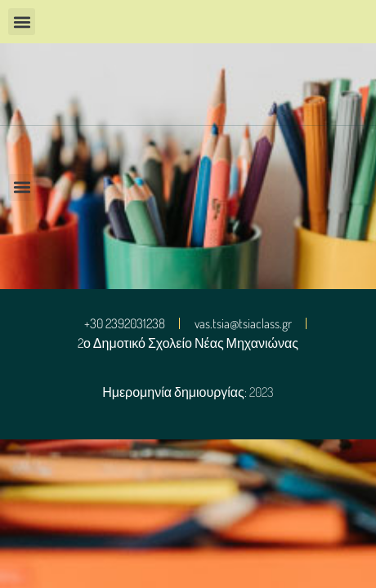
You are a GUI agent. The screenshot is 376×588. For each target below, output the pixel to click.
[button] (22, 22)
